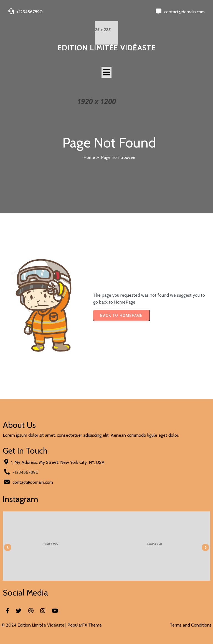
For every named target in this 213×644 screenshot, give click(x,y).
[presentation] (8, 547)
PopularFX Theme (85, 625)
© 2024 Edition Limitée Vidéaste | (34, 625)
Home (89, 157)
